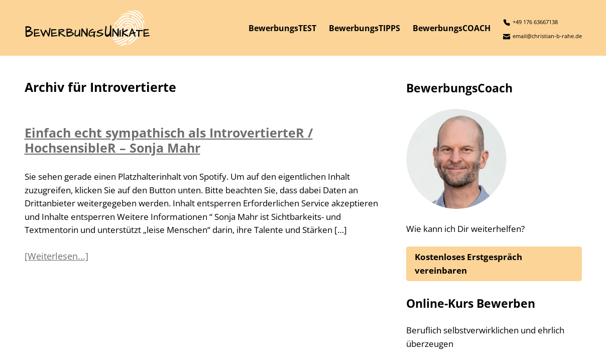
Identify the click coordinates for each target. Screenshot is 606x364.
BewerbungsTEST (282, 28)
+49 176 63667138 (530, 23)
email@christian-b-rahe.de (542, 37)
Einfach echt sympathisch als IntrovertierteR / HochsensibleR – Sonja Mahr (169, 140)
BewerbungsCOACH (452, 28)
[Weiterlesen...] (56, 256)
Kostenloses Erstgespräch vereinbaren (468, 263)
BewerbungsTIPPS (365, 28)
